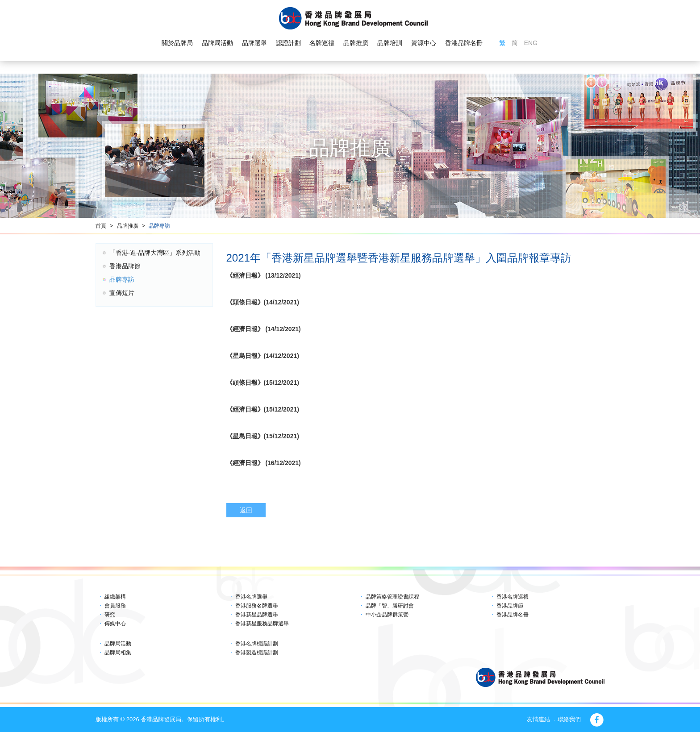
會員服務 (115, 606)
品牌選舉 (254, 43)
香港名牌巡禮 (512, 597)
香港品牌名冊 (464, 43)
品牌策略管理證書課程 (392, 597)
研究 (110, 615)
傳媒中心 (115, 624)
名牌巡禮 (322, 43)
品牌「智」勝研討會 (390, 606)
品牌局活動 (217, 43)
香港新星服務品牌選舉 (262, 624)
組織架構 (115, 597)
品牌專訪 (159, 226)
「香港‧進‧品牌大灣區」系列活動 (155, 253)
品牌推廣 (356, 43)
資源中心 (424, 43)
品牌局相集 (118, 653)
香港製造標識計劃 (257, 653)
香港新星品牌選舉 (257, 615)
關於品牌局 (177, 43)
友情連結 (538, 719)
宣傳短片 (122, 293)
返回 (246, 510)
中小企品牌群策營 (387, 615)
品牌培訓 (390, 43)
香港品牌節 (125, 266)
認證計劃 (288, 43)
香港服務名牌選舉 (257, 606)
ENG (531, 43)
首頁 (101, 226)
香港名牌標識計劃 (257, 644)
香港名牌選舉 (251, 597)
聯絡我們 (569, 719)
